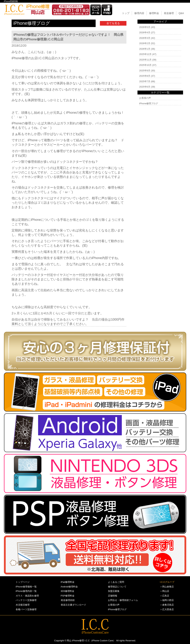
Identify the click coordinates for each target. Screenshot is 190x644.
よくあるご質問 (116, 582)
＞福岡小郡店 (167, 600)
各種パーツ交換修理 (26, 609)
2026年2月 (145, 43)
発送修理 (169, 13)
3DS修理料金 (68, 591)
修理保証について (117, 587)
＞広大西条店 (167, 609)
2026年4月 (145, 32)
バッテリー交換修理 (26, 600)
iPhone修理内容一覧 (26, 591)
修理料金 (154, 13)
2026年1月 (145, 49)
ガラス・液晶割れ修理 (27, 596)
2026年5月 (145, 27)
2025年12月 (145, 54)
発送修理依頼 (68, 600)
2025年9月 (145, 71)
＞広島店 (165, 596)
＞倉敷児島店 (167, 605)
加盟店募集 (114, 591)
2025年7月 (145, 81)
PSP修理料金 (68, 596)
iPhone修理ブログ (149, 103)
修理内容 (139, 13)
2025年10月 (145, 65)
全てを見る (113, 23)
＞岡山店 (165, 591)
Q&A (181, 13)
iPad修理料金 (68, 582)
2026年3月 (145, 38)
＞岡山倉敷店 (167, 587)
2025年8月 (145, 76)
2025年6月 (145, 87)
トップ (126, 13)
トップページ (23, 582)
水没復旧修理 (23, 605)
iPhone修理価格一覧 (26, 587)
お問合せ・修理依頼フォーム (123, 600)
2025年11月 (145, 60)
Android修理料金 (69, 587)
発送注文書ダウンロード (73, 605)
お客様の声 (145, 98)
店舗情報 (113, 596)
